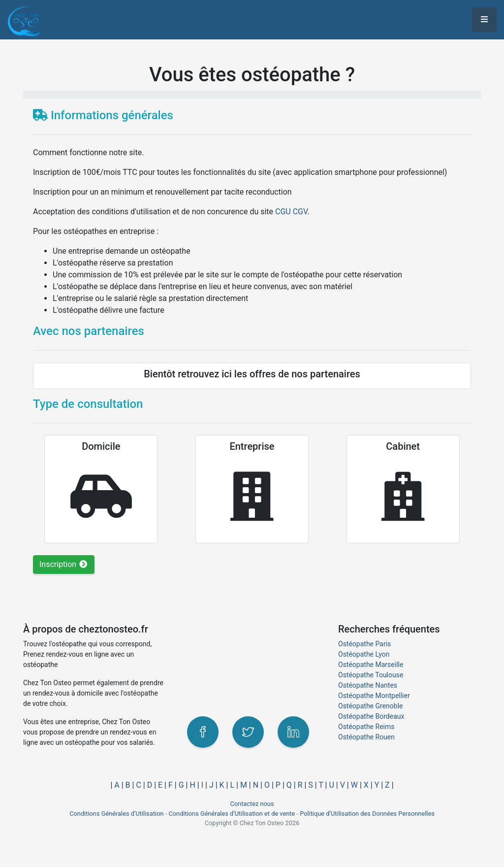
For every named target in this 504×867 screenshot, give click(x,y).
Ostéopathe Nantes (368, 685)
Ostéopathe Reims (366, 727)
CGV (300, 212)
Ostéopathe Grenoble (371, 706)
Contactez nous (252, 804)
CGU (283, 212)
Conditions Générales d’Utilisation (116, 814)
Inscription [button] (64, 564)
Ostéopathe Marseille (371, 665)
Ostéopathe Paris (364, 644)
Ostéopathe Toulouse (371, 675)
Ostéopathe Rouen (366, 737)
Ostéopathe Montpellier (374, 696)
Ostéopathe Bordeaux (371, 716)
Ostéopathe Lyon (364, 654)
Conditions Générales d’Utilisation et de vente (232, 814)
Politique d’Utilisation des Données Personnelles (367, 814)
